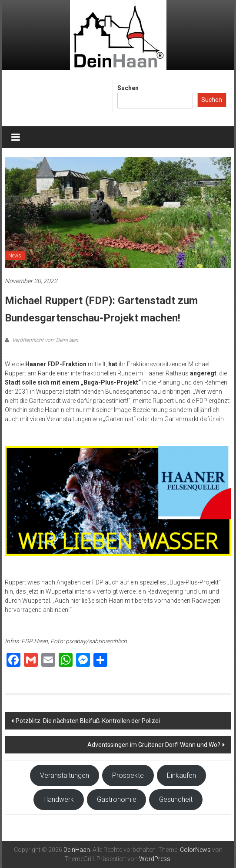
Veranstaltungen (65, 775)
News (15, 256)
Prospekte (128, 775)
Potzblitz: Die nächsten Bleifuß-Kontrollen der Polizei (88, 721)
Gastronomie (117, 799)
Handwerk (59, 799)
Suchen (128, 88)
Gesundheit (176, 799)
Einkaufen (181, 775)
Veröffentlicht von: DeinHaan (45, 340)
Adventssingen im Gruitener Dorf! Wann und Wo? (154, 745)
